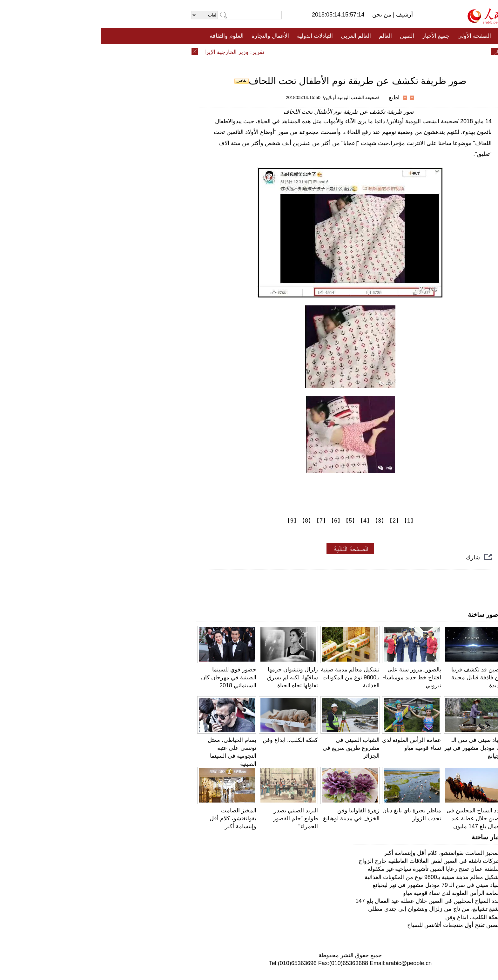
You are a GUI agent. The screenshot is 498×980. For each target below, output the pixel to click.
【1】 (307, 521)
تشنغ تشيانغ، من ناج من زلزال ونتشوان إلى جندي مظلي (333, 909)
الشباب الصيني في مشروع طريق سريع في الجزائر (250, 748)
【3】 (278, 521)
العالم (284, 36)
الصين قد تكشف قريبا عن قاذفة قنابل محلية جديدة (376, 677)
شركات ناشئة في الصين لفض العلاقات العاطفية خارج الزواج (328, 861)
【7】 (220, 521)
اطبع (293, 97)
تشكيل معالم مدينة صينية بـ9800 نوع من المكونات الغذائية (249, 677)
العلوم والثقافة (125, 36)
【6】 (234, 521)
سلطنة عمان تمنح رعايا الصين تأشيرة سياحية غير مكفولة (333, 869)
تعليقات (244, 52)
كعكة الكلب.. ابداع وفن (189, 740)
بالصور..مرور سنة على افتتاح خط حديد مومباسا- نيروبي (311, 677)
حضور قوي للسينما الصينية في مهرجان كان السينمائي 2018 (127, 677)
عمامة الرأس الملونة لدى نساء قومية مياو (350, 893)
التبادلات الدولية (214, 36)
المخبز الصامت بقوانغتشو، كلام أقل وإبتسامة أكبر (132, 818)
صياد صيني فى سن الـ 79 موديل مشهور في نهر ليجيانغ (372, 748)
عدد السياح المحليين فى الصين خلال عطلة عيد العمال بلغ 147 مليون (373, 818)
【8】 (205, 521)
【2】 (293, 521)
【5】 (249, 521)
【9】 (191, 521)
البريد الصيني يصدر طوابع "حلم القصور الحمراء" (194, 818)
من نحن (281, 15)
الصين (306, 36)
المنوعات (272, 52)
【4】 (264, 521)
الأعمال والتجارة (169, 36)
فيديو (222, 52)
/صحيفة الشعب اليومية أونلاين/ (250, 97)
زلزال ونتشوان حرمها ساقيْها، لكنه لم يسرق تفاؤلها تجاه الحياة (191, 677)
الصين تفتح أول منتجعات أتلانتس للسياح (353, 925)
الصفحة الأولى (373, 36)
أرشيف (302, 15)
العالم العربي (255, 36)
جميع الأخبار (334, 36)
